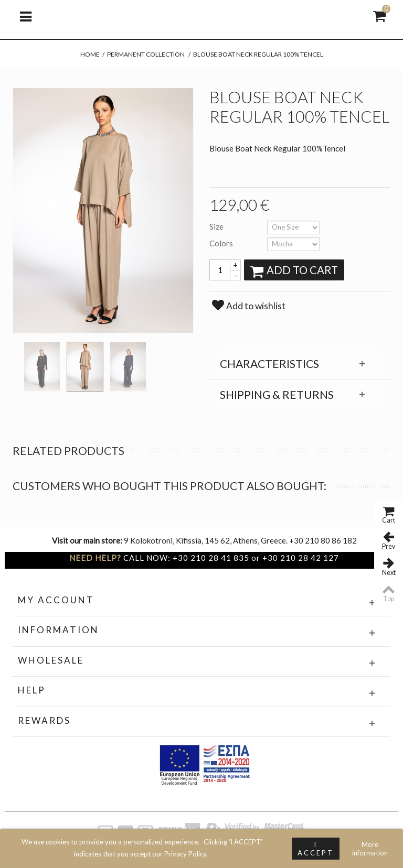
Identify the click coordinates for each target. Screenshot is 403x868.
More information (370, 849)
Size (217, 226)
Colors (222, 243)
